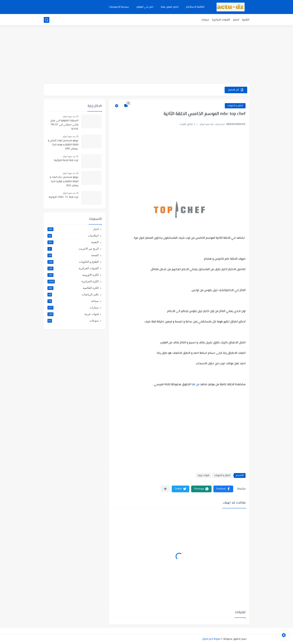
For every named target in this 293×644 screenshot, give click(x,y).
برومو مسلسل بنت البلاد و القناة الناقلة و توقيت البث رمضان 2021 (64, 182)
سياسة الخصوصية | (119, 7)
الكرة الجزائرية (73, 281)
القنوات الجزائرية (221, 20)
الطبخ (236, 20)
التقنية (246, 20)
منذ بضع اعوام (69, 116)
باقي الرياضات (73, 294)
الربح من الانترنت (73, 249)
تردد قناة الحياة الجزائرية (66, 160)
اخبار (73, 229)
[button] (223, 489)
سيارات (205, 20)
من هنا (195, 385)
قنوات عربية (203, 475)
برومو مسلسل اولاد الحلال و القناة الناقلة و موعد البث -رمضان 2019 (63, 145)
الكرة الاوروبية (73, 275)
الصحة (73, 255)
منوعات (73, 321)
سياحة (73, 301)
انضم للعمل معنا (170, 7)
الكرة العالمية (73, 288)
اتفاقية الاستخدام (195, 7)
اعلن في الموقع (145, 7)
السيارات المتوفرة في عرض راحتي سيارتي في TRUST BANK (64, 125)
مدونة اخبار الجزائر (211, 639)
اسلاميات (73, 236)
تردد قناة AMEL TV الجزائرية (64, 197)
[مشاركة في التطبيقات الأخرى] (165, 489)
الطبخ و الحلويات (235, 106)
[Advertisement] (146, 55)
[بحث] (47, 20)
